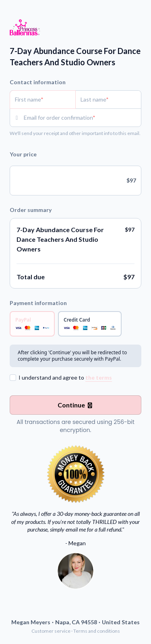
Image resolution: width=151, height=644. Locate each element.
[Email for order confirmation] (83, 118)
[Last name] (108, 100)
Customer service (51, 631)
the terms (99, 377)
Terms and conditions (97, 631)
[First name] (43, 100)
